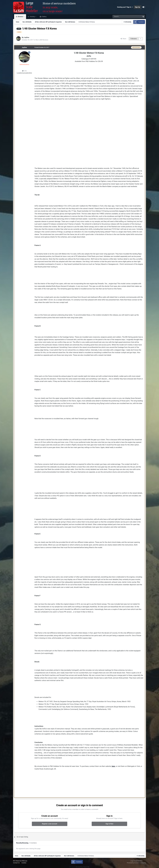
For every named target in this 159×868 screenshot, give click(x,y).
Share (123, 39)
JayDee (27, 37)
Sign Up (137, 7)
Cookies (24, 863)
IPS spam (72, 867)
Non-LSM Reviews (42, 40)
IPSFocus (24, 861)
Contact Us (16, 863)
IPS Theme (16, 861)
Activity (32, 17)
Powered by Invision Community (136, 863)
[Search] (122, 17)
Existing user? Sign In (125, 7)
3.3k (24, 71)
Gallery (44, 17)
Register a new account (50, 824)
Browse (21, 17)
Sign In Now (109, 824)
